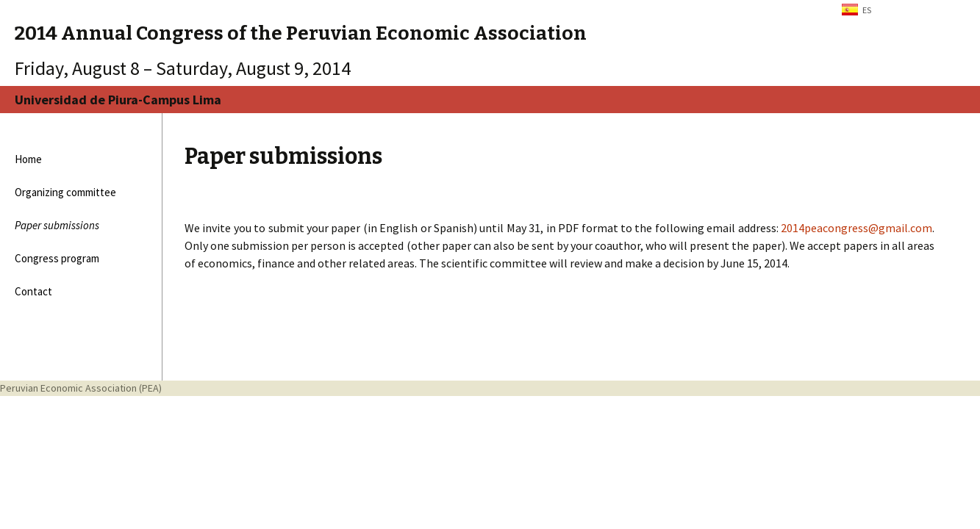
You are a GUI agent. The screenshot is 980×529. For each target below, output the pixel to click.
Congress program (57, 258)
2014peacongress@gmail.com (856, 228)
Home (28, 159)
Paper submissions (57, 225)
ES (867, 10)
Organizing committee (65, 192)
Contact (33, 291)
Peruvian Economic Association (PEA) (81, 388)
